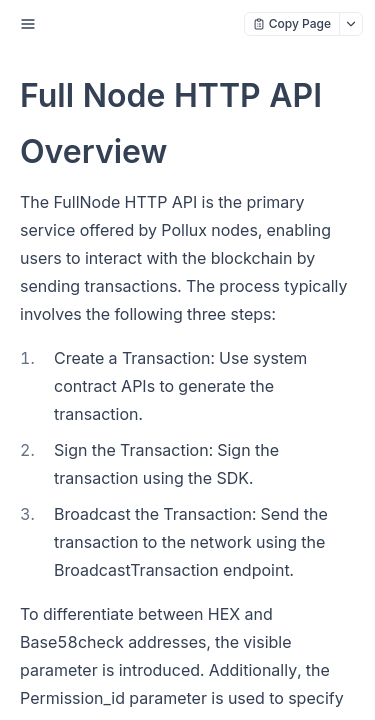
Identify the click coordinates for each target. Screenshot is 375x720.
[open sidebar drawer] (28, 24)
